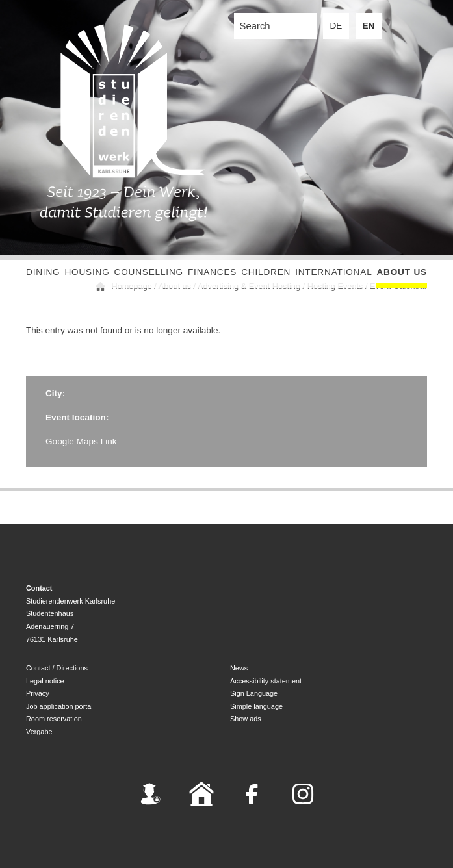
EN (369, 26)
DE (336, 26)
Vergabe (39, 732)
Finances (212, 272)
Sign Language (254, 693)
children (266, 272)
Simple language (256, 706)
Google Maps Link (81, 441)
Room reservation (54, 719)
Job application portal (59, 706)
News (239, 668)
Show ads (246, 719)
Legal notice (45, 681)
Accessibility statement (266, 681)
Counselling (149, 272)
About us (402, 272)
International (333, 272)
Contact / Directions (57, 668)
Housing (87, 272)
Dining (43, 272)
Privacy (38, 693)
